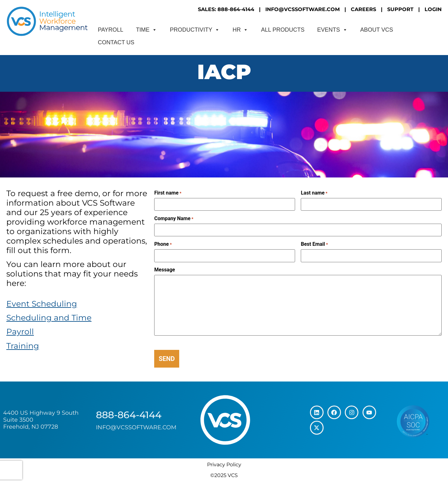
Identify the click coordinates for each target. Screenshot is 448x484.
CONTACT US (116, 42)
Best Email (314, 244)
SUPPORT (400, 9)
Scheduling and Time (49, 318)
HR (240, 30)
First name (168, 193)
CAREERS (363, 9)
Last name (314, 193)
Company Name (174, 219)
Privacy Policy (224, 465)
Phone (163, 244)
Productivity (195, 30)
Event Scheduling (42, 304)
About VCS (377, 30)
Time (146, 30)
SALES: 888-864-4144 (226, 9)
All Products (283, 30)
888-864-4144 (129, 415)
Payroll (110, 30)
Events (332, 30)
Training (23, 346)
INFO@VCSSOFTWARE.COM (303, 9)
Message (164, 270)
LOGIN (433, 9)
